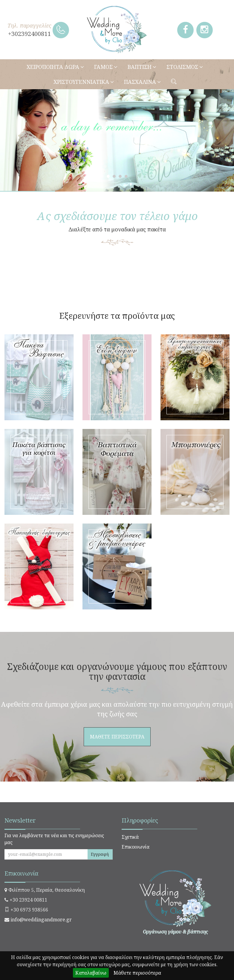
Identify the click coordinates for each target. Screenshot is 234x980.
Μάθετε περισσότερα (137, 973)
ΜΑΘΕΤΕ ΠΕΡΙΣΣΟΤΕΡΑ (117, 282)
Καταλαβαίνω (91, 973)
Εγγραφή (100, 854)
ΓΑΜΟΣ (106, 67)
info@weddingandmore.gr (41, 920)
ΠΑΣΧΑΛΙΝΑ (142, 82)
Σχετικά (130, 837)
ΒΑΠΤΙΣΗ (142, 67)
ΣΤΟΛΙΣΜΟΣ (185, 67)
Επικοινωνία (136, 847)
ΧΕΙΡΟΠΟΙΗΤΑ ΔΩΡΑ (55, 67)
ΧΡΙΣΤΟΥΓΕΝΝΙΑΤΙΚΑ (84, 82)
